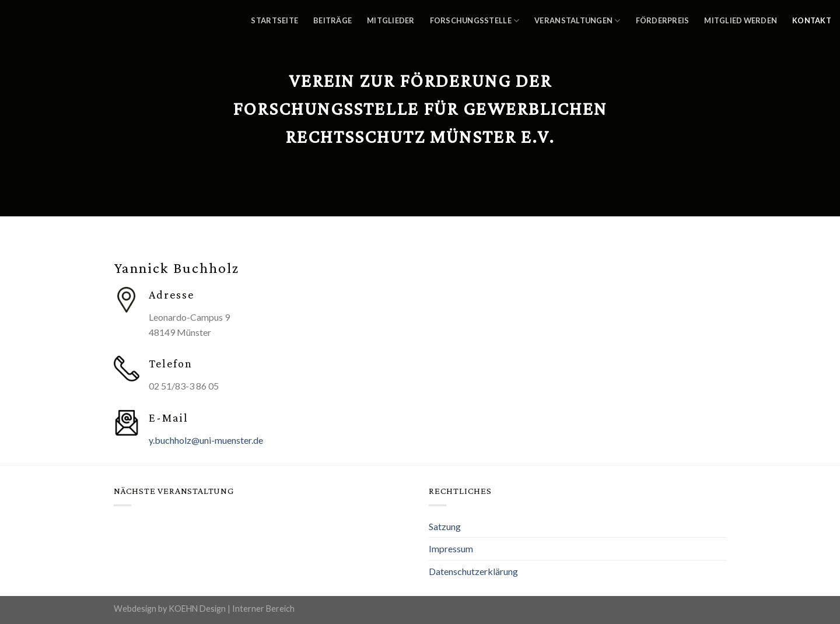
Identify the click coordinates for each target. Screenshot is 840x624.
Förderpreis (663, 20)
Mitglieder (391, 20)
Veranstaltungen (577, 21)
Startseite (274, 20)
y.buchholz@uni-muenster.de (206, 440)
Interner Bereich (263, 609)
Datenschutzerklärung (473, 571)
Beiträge (332, 20)
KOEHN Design (197, 609)
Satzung (445, 526)
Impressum (451, 548)
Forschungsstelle (475, 21)
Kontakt (812, 20)
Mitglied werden (741, 20)
